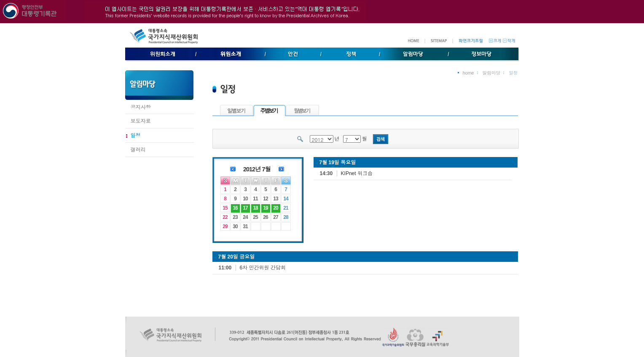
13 (275, 199)
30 (235, 226)
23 (235, 217)
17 (245, 208)
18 (255, 208)
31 (245, 226)
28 (286, 217)
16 (235, 208)
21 (286, 208)
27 (275, 217)
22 (225, 217)
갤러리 (138, 150)
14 (286, 199)
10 (245, 199)
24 (245, 217)
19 (265, 208)
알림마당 (492, 73)
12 (265, 199)
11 (255, 199)
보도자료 (141, 121)
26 (265, 217)
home (468, 73)
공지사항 (141, 107)
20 (275, 208)
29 (225, 226)
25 (255, 217)
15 (225, 208)
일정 (136, 136)
